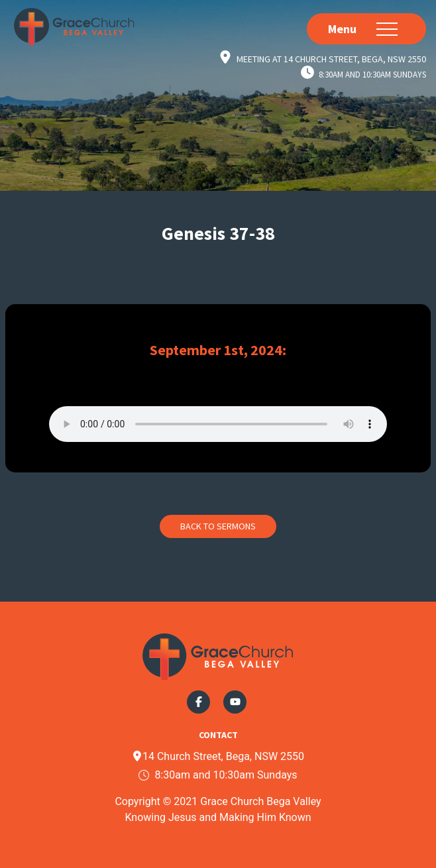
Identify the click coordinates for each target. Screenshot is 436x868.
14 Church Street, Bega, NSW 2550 (218, 756)
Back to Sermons (218, 526)
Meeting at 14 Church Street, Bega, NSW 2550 (331, 58)
